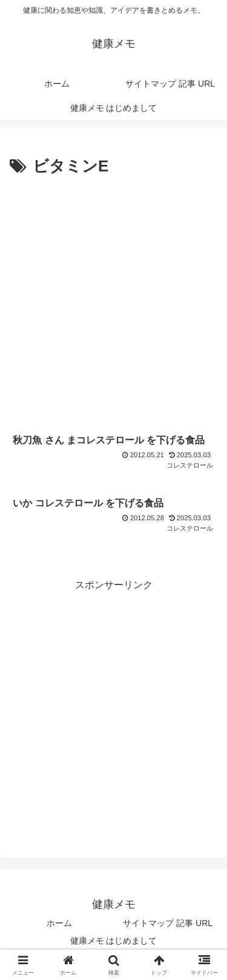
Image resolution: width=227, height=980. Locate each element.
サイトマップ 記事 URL (168, 923)
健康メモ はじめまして (114, 941)
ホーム (59, 923)
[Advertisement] (113, 300)
